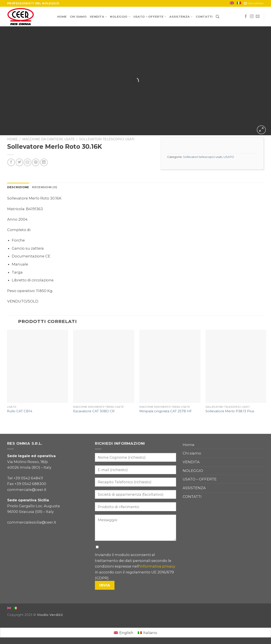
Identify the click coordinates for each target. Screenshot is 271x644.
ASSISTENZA (181, 17)
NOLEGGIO (120, 17)
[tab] (18, 187)
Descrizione (18, 187)
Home (62, 17)
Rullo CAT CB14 (20, 411)
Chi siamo (78, 17)
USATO (229, 157)
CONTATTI (204, 17)
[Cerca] (217, 17)
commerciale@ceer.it (27, 490)
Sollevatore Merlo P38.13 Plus (230, 411)
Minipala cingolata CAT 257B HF (166, 411)
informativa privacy (157, 566)
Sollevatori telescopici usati (107, 139)
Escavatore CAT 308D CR (94, 411)
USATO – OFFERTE (150, 17)
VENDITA (98, 17)
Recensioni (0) (45, 187)
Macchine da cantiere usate (48, 139)
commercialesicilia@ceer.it (32, 522)
